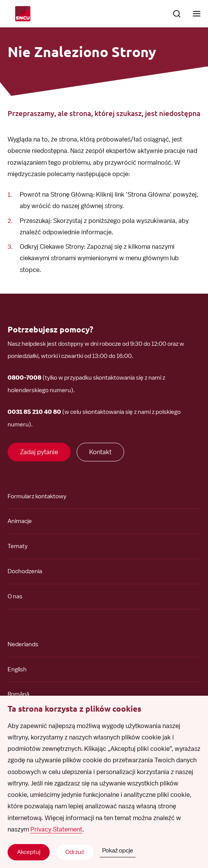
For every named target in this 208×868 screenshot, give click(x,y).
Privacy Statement (56, 829)
